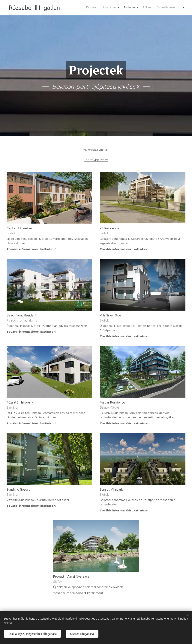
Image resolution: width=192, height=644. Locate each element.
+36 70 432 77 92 (96, 160)
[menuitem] (153, 8)
